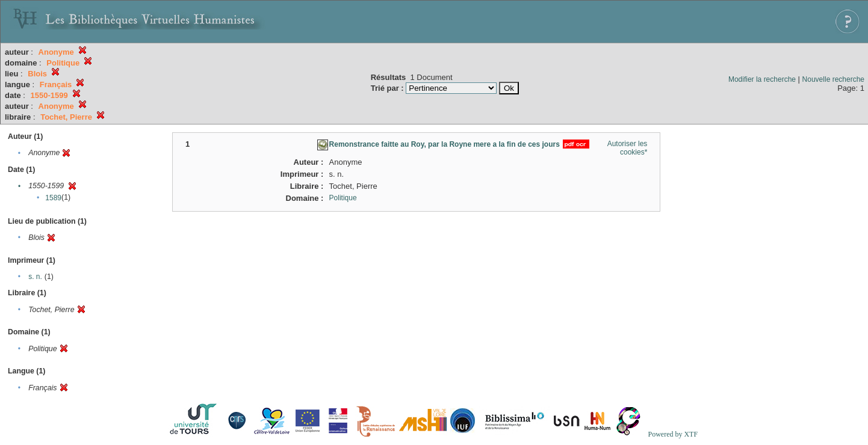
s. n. (35, 277)
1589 (53, 198)
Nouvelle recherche (833, 79)
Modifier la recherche (762, 79)
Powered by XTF (673, 434)
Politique (343, 198)
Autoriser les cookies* (628, 148)
